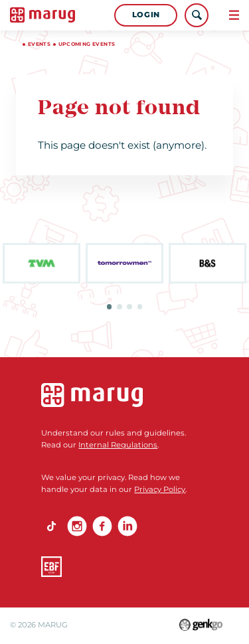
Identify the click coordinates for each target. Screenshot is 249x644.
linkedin (127, 526)
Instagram (77, 526)
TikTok (51, 526)
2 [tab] (120, 307)
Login (146, 15)
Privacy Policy (160, 489)
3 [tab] (129, 307)
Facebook (102, 526)
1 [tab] (110, 307)
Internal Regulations (118, 445)
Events (39, 44)
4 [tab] (140, 307)
